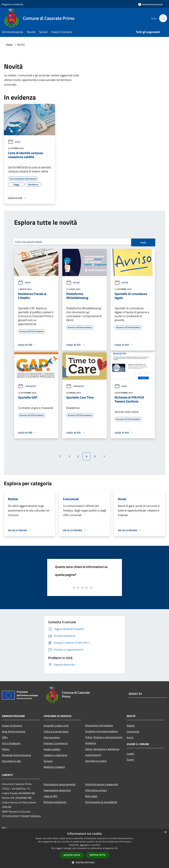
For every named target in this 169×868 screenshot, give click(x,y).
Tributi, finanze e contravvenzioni (104, 737)
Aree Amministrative (14, 731)
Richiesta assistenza (55, 802)
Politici (6, 749)
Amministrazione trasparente (102, 784)
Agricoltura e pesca (96, 761)
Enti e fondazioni (11, 743)
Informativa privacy (96, 790)
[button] (85, 862)
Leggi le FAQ (50, 796)
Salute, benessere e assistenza (102, 749)
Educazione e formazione (99, 725)
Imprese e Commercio (56, 743)
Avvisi (14, 142)
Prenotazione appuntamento (60, 784)
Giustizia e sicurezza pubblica (101, 731)
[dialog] (84, 848)
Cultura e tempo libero (56, 731)
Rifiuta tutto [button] (98, 855)
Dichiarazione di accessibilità (101, 802)
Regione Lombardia (13, 4)
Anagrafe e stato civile (56, 726)
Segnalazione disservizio (57, 790)
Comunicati (27, 386)
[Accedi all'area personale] (150, 4)
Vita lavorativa (52, 737)
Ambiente (91, 743)
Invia (143, 242)
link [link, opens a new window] (116, 848)
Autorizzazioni (93, 755)
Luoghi (130, 754)
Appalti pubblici (52, 749)
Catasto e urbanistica (55, 755)
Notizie (73, 283)
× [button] (165, 832)
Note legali (91, 796)
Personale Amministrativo (16, 755)
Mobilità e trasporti (54, 767)
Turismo (48, 761)
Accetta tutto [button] (72, 855)
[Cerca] (163, 18)
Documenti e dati (11, 761)
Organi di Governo (12, 726)
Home (9, 44)
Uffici (5, 737)
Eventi (130, 759)
